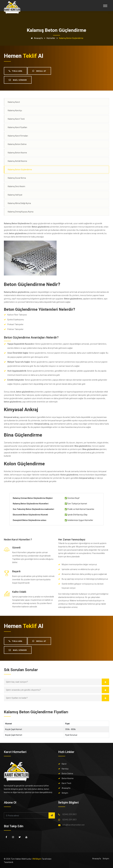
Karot (64, 764)
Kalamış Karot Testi (16, 119)
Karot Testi (66, 783)
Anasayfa (36, 38)
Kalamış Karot (14, 102)
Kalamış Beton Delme (17, 144)
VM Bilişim (37, 859)
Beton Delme (67, 774)
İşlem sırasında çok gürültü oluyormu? (23, 690)
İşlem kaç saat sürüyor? (17, 682)
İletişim (65, 793)
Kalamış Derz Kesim (16, 186)
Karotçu (65, 769)
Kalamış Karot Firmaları (18, 136)
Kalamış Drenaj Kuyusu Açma (21, 212)
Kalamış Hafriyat (15, 195)
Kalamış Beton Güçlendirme (20, 170)
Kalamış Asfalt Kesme (17, 161)
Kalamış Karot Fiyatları (17, 127)
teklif (30, 56)
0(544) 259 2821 (70, 814)
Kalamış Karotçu (15, 110)
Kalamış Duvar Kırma (17, 178)
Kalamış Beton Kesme (17, 153)
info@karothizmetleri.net (73, 825)
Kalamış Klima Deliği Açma (19, 203)
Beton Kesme (68, 778)
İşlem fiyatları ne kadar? (17, 698)
